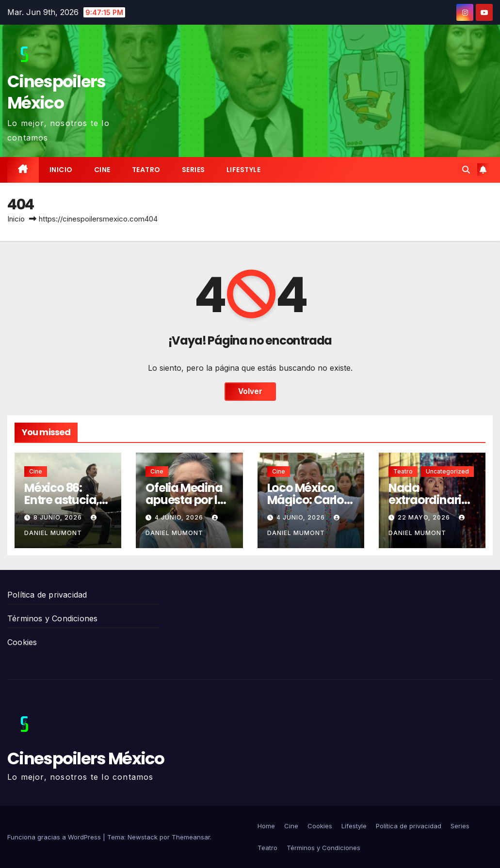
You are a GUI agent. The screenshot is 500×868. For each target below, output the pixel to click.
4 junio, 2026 (180, 517)
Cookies (22, 642)
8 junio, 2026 (59, 517)
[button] (466, 170)
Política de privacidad (47, 595)
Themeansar (191, 837)
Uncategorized (447, 471)
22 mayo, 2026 (425, 517)
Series (194, 170)
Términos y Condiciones (52, 618)
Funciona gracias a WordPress (55, 837)
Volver (250, 391)
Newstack (143, 837)
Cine (102, 170)
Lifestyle (244, 170)
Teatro (146, 170)
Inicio (61, 170)
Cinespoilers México (56, 92)
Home (266, 826)
